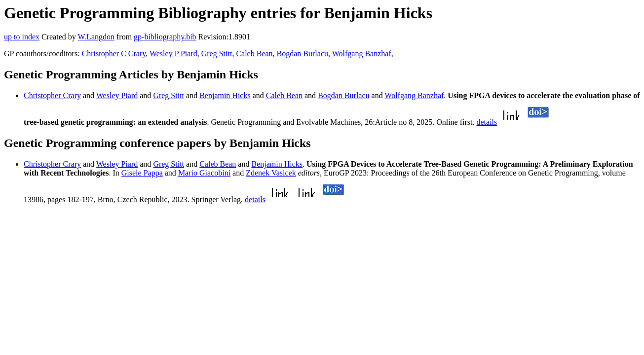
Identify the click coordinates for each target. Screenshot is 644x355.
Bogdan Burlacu (303, 53)
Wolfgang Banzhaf (362, 53)
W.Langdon (96, 37)
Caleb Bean (254, 53)
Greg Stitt (217, 53)
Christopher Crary (52, 95)
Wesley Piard (117, 95)
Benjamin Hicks (225, 95)
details (487, 122)
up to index (22, 37)
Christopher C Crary (114, 53)
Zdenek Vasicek (271, 173)
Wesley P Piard (173, 53)
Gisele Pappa (142, 173)
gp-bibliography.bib (165, 37)
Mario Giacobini (204, 173)
